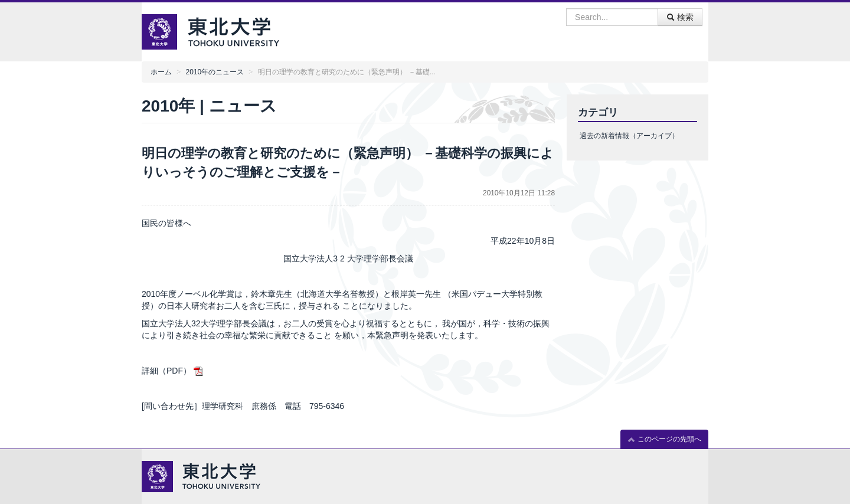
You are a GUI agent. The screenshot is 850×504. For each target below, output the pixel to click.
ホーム (161, 72)
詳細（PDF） (166, 371)
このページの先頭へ (664, 439)
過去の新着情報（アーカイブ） (629, 136)
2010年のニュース (215, 72)
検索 (680, 17)
